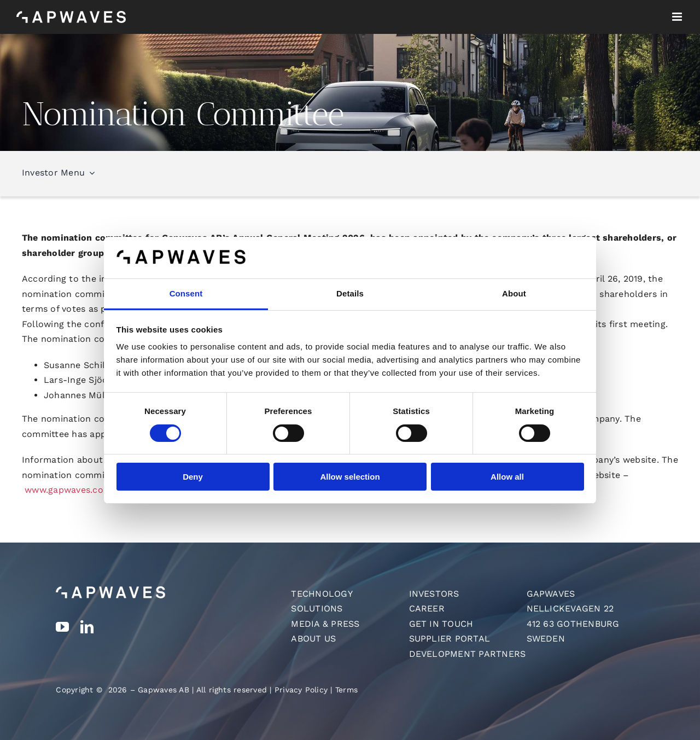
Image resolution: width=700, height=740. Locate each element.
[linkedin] (87, 627)
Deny (193, 477)
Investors (434, 594)
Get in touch (441, 624)
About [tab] (514, 293)
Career (427, 608)
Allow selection (350, 477)
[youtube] (62, 627)
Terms (346, 690)
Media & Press (325, 624)
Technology (322, 594)
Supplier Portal (450, 639)
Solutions (317, 608)
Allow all (507, 477)
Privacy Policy (301, 690)
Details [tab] (350, 293)
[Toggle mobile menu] (678, 17)
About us (313, 639)
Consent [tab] (186, 293)
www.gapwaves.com (68, 490)
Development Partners (468, 654)
